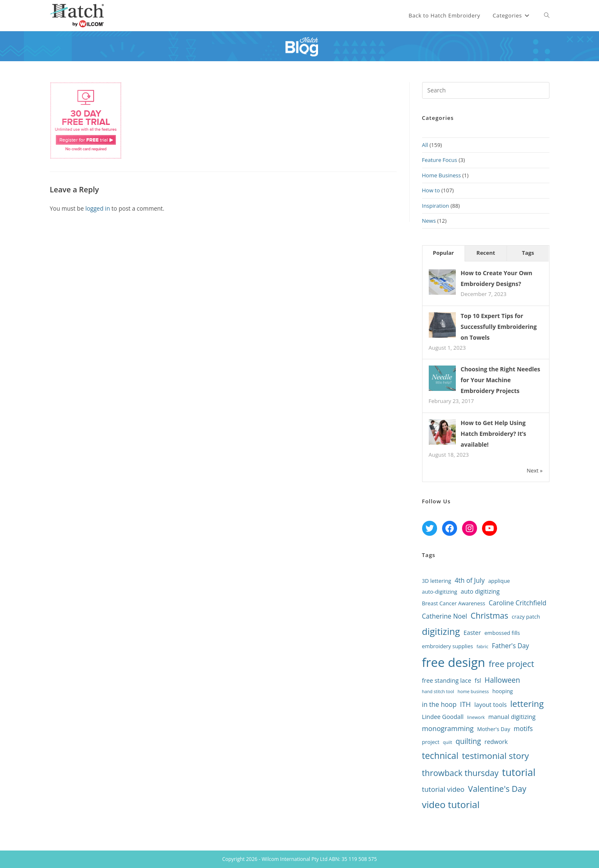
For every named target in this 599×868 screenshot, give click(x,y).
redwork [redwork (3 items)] (496, 742)
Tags (528, 253)
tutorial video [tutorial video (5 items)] (443, 789)
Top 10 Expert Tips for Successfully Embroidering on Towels (499, 327)
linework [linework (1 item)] (476, 717)
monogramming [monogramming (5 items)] (448, 728)
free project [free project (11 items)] (511, 664)
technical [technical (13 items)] (440, 755)
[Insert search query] (486, 90)
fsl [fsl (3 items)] (478, 680)
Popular (444, 253)
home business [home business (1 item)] (473, 691)
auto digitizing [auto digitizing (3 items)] (480, 591)
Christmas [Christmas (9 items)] (490, 616)
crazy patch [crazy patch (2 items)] (526, 617)
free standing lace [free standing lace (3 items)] (447, 680)
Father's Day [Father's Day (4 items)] (510, 646)
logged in (98, 208)
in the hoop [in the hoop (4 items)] (439, 704)
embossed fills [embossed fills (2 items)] (502, 633)
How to (431, 190)
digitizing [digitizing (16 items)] (441, 631)
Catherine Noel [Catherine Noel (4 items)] (445, 616)
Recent (486, 253)
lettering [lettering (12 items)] (527, 704)
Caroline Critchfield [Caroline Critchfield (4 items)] (517, 603)
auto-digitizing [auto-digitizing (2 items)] (440, 592)
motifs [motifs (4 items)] (523, 729)
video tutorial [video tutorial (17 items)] (451, 805)
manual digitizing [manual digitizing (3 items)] (512, 717)
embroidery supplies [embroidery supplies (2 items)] (448, 646)
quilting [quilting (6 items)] (469, 741)
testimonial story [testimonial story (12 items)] (496, 756)
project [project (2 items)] (431, 742)
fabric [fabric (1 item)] (482, 647)
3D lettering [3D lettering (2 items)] (437, 581)
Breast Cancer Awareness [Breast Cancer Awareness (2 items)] (454, 603)
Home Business (442, 175)
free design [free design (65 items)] (454, 662)
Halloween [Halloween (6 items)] (502, 680)
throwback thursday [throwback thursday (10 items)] (460, 773)
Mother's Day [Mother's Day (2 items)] (493, 729)
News (429, 221)
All (425, 145)
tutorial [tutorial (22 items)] (519, 772)
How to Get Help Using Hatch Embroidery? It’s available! (494, 434)
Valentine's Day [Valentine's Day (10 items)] (497, 789)
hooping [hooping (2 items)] (503, 691)
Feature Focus (440, 160)
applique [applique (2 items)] (499, 581)
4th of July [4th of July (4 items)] (470, 580)
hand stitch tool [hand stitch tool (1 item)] (438, 691)
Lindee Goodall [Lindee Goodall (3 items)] (443, 717)
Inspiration (436, 206)
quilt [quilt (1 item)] (447, 742)
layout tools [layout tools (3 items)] (490, 705)
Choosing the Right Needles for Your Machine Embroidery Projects (501, 380)
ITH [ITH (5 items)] (465, 704)
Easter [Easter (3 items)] (472, 633)
